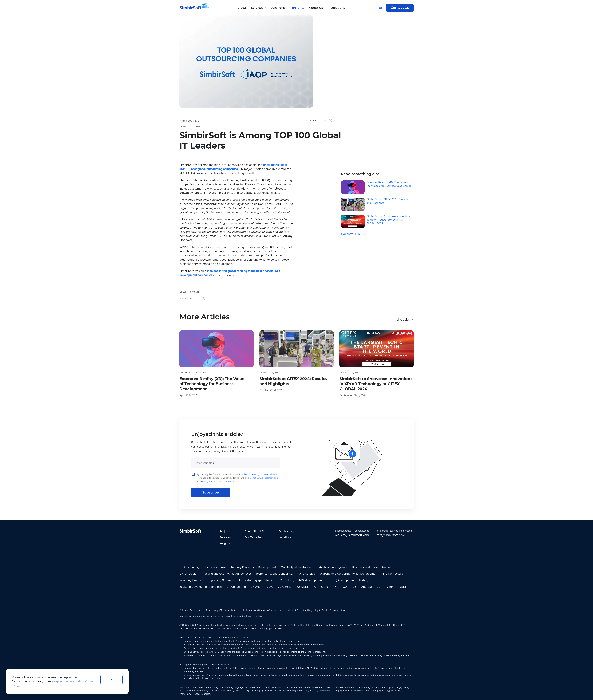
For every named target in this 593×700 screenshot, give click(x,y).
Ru (380, 8)
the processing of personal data (260, 479)
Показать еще (353, 234)
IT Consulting (286, 580)
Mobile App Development (298, 567)
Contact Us (400, 8)
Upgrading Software (221, 580)
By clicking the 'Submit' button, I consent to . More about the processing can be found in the (235, 483)
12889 (339, 675)
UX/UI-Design (189, 574)
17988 (314, 668)
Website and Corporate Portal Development (349, 574)
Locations (338, 8)
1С (315, 587)
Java (270, 587)
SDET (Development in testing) (349, 580)
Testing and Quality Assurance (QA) (227, 574)
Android (366, 587)
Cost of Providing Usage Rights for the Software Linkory (318, 610)
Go (378, 587)
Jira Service (307, 574)
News (183, 126)
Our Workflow (254, 537)
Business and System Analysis (372, 567)
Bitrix (324, 587)
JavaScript (285, 587)
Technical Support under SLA (275, 574)
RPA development (311, 580)
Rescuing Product (191, 580)
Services (257, 8)
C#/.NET (303, 587)
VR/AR (205, 374)
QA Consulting (236, 587)
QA (345, 587)
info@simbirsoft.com (390, 535)
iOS (354, 587)
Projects (240, 8)
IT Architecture (393, 574)
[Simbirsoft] (191, 8)
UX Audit (256, 587)
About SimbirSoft (256, 531)
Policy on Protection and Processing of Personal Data (208, 610)
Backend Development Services (201, 587)
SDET (403, 587)
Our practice (188, 374)
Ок (111, 680)
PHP (335, 587)
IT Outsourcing (189, 567)
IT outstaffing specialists (256, 580)
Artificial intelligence (333, 567)
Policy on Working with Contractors (262, 610)
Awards (195, 126)
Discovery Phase (215, 567)
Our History (286, 531)
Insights (298, 8)
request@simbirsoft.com (352, 535)
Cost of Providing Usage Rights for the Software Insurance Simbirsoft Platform (221, 616)
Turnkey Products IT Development (253, 567)
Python (390, 587)
